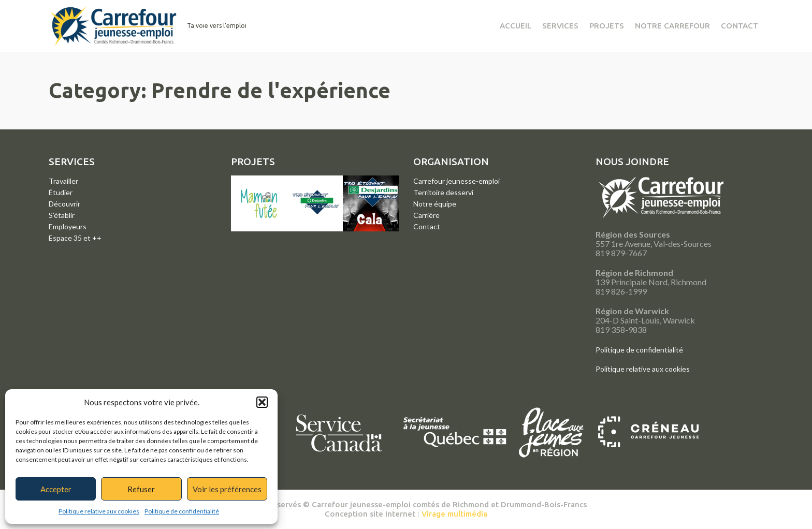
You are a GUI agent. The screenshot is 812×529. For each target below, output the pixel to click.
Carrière (426, 215)
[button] (262, 402)
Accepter (56, 489)
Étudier (61, 192)
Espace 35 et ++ (75, 238)
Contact (740, 26)
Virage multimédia (454, 514)
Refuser (141, 489)
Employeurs (68, 226)
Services (560, 26)
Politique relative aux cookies (99, 511)
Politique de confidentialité (182, 511)
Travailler (63, 181)
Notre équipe (435, 204)
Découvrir (64, 204)
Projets (607, 26)
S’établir (62, 215)
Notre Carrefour (672, 26)
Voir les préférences (227, 489)
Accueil (516, 26)
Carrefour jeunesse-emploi (456, 181)
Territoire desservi (443, 192)
